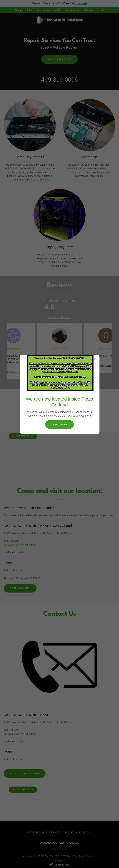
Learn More (59, 424)
